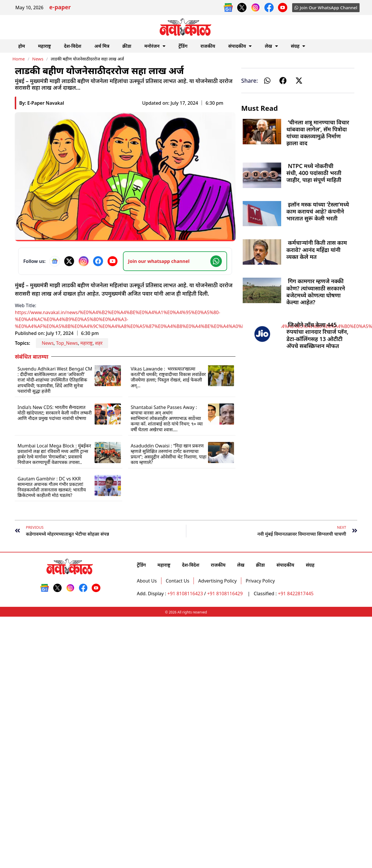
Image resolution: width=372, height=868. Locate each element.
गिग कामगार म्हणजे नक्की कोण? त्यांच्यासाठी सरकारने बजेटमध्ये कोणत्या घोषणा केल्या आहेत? (316, 292)
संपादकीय (240, 46)
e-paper (60, 8)
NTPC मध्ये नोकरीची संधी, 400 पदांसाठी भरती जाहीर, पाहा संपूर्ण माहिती (314, 173)
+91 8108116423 (185, 594)
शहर (99, 343)
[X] (69, 261)
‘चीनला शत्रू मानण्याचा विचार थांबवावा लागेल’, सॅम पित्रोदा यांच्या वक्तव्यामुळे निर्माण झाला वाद (318, 133)
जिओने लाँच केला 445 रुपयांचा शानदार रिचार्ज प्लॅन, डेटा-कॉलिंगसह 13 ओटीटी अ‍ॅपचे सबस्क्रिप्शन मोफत (317, 335)
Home (19, 59)
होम (22, 46)
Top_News (67, 343)
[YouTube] (113, 261)
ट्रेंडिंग (183, 46)
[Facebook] (98, 261)
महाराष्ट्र (44, 46)
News (38, 59)
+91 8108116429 (225, 594)
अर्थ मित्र (102, 46)
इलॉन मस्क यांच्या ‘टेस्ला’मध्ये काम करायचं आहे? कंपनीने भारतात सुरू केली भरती (318, 211)
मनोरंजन (155, 46)
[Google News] (55, 261)
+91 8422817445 (296, 594)
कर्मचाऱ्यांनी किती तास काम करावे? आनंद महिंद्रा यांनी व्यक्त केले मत (317, 249)
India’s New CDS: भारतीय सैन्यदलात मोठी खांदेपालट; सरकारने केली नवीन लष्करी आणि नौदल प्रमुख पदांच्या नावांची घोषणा (55, 413)
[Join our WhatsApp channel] (175, 261)
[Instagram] (84, 261)
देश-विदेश (73, 46)
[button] (267, 81)
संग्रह (298, 46)
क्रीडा (127, 46)
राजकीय (208, 46)
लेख (271, 46)
